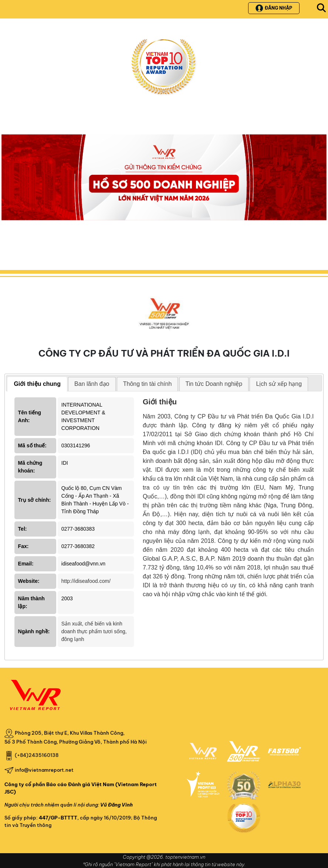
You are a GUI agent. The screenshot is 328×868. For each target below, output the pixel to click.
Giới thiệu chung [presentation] (37, 384)
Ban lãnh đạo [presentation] (92, 384)
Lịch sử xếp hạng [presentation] (279, 384)
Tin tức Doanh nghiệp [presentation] (214, 384)
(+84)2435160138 (37, 755)
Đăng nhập (274, 8)
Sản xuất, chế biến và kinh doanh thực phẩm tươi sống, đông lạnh (94, 631)
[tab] (37, 384)
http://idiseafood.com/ (86, 581)
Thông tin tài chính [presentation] (148, 384)
